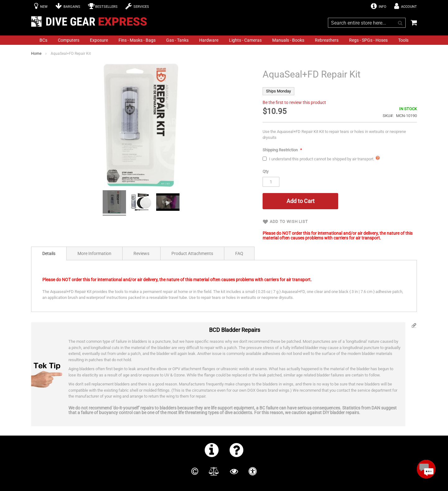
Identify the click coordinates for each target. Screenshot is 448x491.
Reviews (141, 253)
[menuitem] (43, 40)
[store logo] (91, 21)
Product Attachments (192, 253)
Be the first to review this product (294, 102)
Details (49, 253)
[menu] (224, 40)
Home (36, 54)
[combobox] (367, 23)
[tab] (49, 253)
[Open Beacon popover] (426, 469)
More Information (94, 253)
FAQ (239, 253)
